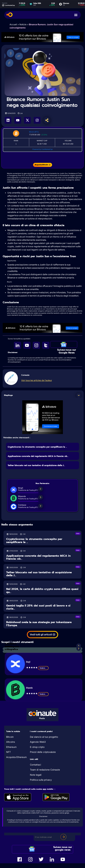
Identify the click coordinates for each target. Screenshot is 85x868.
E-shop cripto (37, 747)
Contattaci (35, 765)
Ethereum (11, 747)
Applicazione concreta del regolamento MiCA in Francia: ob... (38, 456)
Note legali (36, 775)
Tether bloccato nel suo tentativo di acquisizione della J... (36, 465)
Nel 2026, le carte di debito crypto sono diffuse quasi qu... (42, 590)
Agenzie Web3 (38, 742)
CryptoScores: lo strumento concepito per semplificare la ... (37, 447)
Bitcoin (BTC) (34, 132)
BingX (28, 662)
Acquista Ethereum (16, 757)
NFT (8, 752)
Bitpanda (29, 688)
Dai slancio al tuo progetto (44, 737)
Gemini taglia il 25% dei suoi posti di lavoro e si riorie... (38, 607)
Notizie (23, 24)
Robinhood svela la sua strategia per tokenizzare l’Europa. (39, 624)
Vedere (43, 668)
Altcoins (11, 742)
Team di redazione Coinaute (45, 770)
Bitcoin (10, 737)
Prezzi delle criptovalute (43, 752)
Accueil (13, 24)
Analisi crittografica (11, 648)
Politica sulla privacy (41, 780)
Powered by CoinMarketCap (42, 149)
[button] (79, 395)
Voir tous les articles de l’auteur (37, 380)
